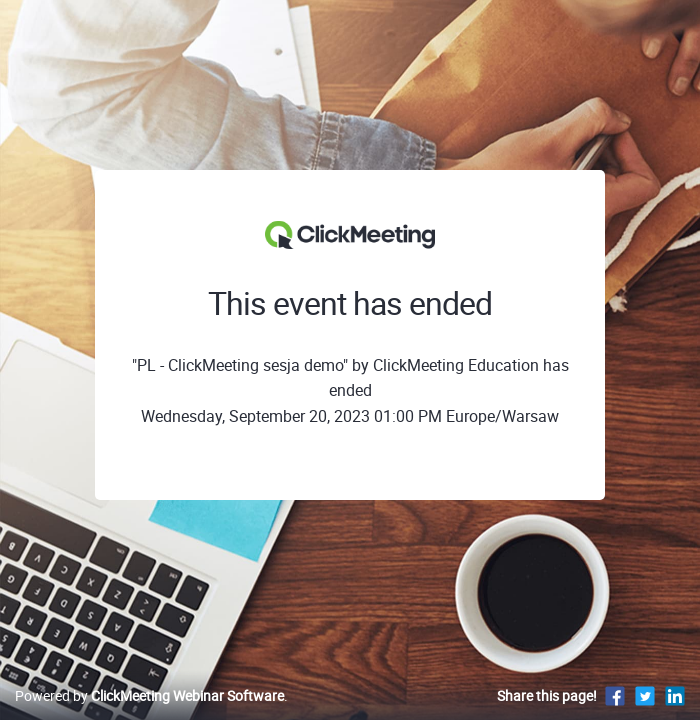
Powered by (149, 695)
